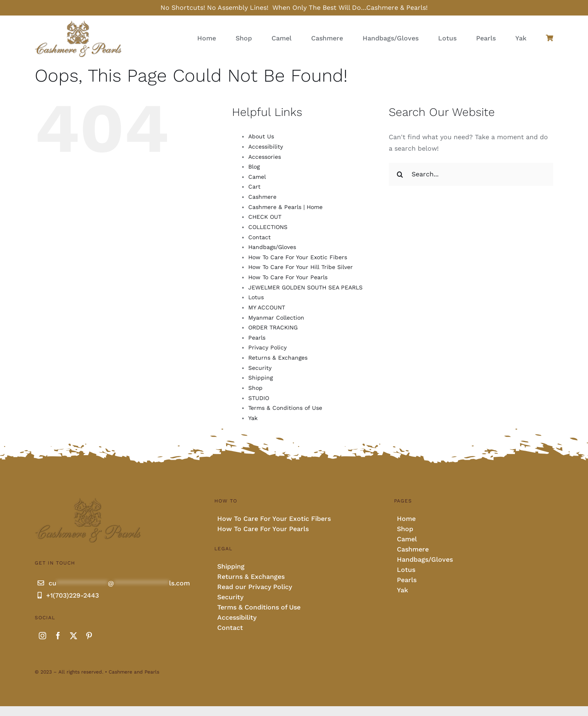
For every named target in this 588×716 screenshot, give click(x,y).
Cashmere (262, 197)
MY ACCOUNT (267, 307)
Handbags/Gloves (272, 247)
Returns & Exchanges (278, 358)
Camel (257, 177)
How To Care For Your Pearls (288, 277)
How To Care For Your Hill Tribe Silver (301, 267)
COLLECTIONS (268, 227)
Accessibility (266, 147)
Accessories (265, 157)
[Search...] (471, 174)
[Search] (400, 174)
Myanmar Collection (276, 318)
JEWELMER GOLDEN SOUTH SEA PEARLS (305, 287)
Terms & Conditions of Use (285, 408)
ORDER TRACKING (273, 327)
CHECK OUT (265, 217)
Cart (254, 187)
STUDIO (259, 398)
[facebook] (58, 636)
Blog (254, 167)
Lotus (256, 297)
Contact (259, 237)
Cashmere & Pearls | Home (285, 207)
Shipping (261, 378)
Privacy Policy (267, 347)
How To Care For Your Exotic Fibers (298, 257)
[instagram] (42, 636)
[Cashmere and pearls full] (78, 23)
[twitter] (73, 636)
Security (260, 368)
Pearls (257, 338)
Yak (253, 418)
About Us (261, 136)
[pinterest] (89, 636)
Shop (255, 388)
